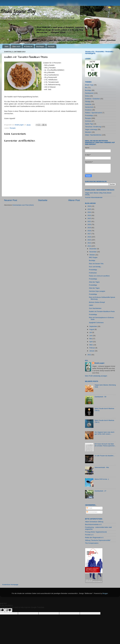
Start (6, 46)
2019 (89, 228)
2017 (89, 234)
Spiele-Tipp (89, 124)
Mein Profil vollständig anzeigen (96, 376)
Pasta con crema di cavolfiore (99, 276)
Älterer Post (74, 200)
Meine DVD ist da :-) (102, 479)
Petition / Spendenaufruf (93, 113)
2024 (89, 212)
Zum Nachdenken (95, 308)
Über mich (16, 46)
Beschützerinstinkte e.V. (93, 524)
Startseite (43, 200)
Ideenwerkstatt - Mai (102, 467)
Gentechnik (89, 107)
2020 (89, 224)
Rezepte (51, 46)
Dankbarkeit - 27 (100, 491)
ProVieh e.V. (89, 535)
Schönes (88, 121)
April (91, 342)
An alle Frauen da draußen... (105, 456)
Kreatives (88, 110)
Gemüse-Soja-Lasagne (97, 291)
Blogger (105, 593)
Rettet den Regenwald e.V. (94, 538)
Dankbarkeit (89, 93)
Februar (92, 348)
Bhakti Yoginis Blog (18, 12)
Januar (92, 351)
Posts (89, 508)
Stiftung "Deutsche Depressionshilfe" (98, 540)
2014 (89, 243)
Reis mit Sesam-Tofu (96, 264)
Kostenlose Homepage (10, 585)
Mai (91, 339)
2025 (89, 209)
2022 (89, 218)
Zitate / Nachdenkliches (93, 135)
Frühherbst (93, 273)
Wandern (88, 132)
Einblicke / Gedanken (93, 99)
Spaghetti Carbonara (96, 323)
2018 (89, 231)
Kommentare (92, 512)
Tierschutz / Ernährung (93, 127)
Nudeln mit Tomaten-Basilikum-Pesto (102, 311)
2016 (89, 237)
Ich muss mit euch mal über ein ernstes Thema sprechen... (105, 445)
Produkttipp (89, 115)
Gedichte (88, 104)
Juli (91, 332)
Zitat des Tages (94, 282)
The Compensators (92, 543)
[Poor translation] (9, 610)
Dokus (87, 96)
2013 (89, 246)
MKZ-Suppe (93, 257)
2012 (89, 355)
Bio (86, 88)
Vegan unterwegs (91, 129)
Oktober (92, 255)
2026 (89, 206)
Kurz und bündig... (95, 267)
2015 (89, 240)
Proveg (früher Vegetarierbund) (96, 532)
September (93, 326)
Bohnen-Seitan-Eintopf (97, 302)
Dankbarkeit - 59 (100, 397)
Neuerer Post (11, 200)
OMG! (91, 305)
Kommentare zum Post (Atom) (23, 205)
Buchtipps (40, 46)
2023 (89, 215)
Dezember (93, 249)
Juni (91, 336)
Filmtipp (88, 101)
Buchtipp (88, 90)
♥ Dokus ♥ (28, 46)
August (92, 329)
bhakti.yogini (20, 125)
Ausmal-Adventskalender (94, 197)
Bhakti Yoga (89, 85)
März (91, 345)
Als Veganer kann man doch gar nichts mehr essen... (104, 433)
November (93, 252)
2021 (89, 221)
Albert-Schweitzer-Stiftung (94, 522)
